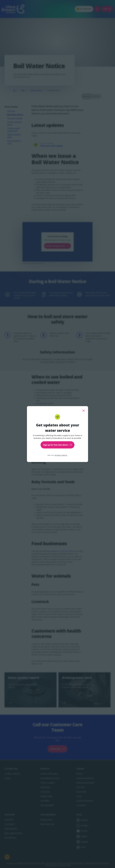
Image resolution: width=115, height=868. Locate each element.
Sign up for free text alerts (57, 445)
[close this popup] (84, 411)
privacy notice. (61, 455)
